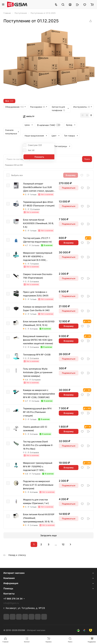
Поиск (87, 159)
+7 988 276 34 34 (13, 599)
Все (9, 101)
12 (63, 544)
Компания (9, 578)
